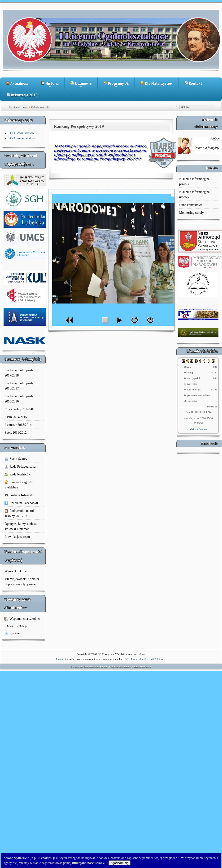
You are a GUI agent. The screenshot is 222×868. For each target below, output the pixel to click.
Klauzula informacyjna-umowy (195, 195)
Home (25, 107)
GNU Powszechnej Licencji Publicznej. (146, 659)
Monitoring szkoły (192, 213)
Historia (50, 85)
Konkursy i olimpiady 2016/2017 (19, 386)
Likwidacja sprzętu (17, 537)
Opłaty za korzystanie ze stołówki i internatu (21, 526)
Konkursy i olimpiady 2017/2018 (19, 373)
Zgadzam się (119, 863)
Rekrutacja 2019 (22, 96)
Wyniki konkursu (16, 571)
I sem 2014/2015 (16, 417)
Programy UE (116, 85)
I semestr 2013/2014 (18, 425)
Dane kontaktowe (191, 205)
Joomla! (60, 659)
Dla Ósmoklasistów (21, 133)
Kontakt (193, 83)
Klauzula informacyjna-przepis (195, 182)
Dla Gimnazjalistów (22, 138)
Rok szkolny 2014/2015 (20, 409)
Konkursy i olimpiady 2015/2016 (19, 399)
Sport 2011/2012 (15, 433)
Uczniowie (81, 85)
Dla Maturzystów (156, 83)
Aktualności (18, 83)
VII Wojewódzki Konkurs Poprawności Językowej (22, 582)
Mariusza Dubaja (17, 626)
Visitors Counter (198, 429)
